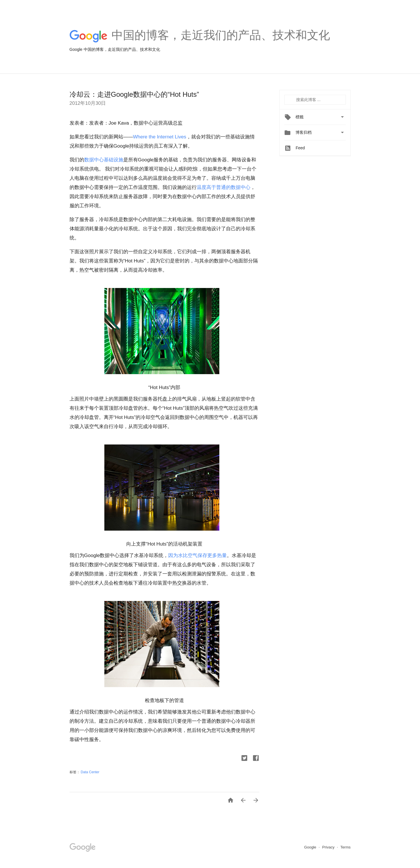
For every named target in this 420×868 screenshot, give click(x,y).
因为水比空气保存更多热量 (197, 555)
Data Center (90, 772)
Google (311, 847)
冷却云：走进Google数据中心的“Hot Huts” (134, 94)
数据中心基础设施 (104, 160)
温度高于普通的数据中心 (224, 187)
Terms (345, 847)
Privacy (329, 847)
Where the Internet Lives (160, 137)
